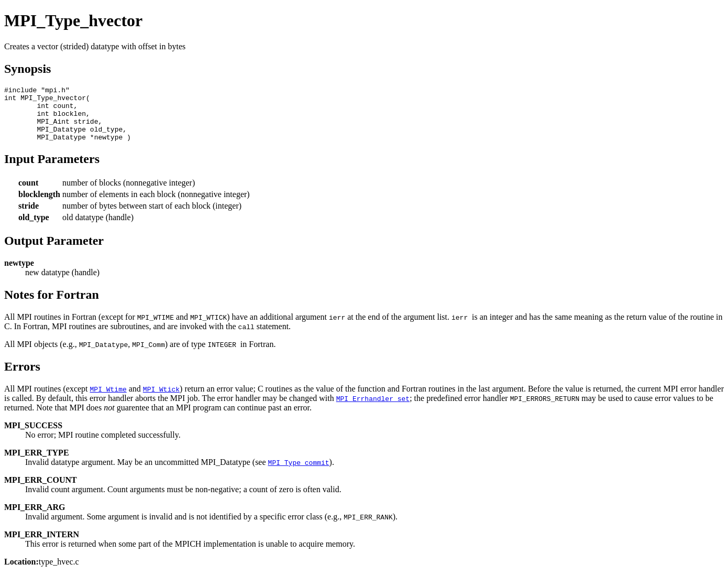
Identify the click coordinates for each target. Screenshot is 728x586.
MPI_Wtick (161, 400)
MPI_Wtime (108, 400)
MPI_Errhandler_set (373, 409)
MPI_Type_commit (299, 473)
